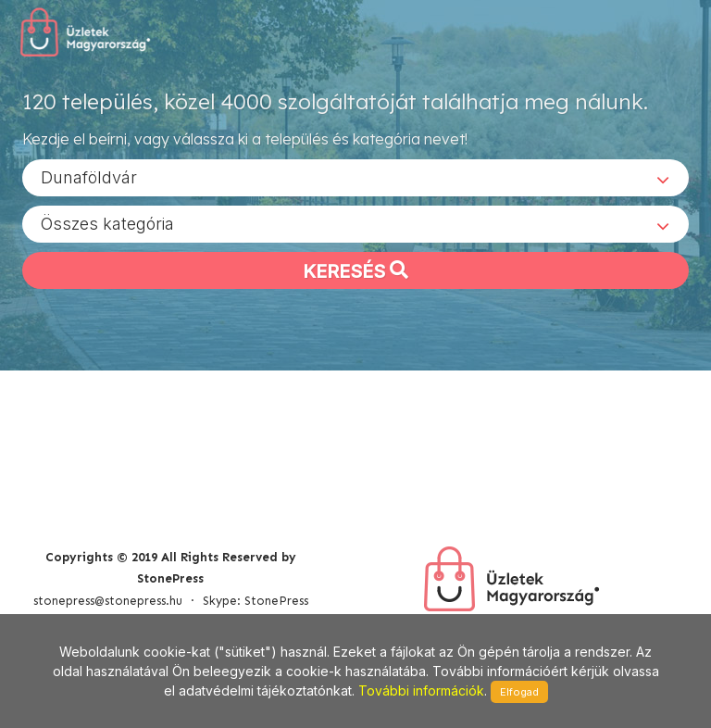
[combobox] (355, 177)
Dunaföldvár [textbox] (89, 176)
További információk (421, 690)
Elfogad (519, 692)
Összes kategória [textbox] (107, 223)
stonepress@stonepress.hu (108, 601)
